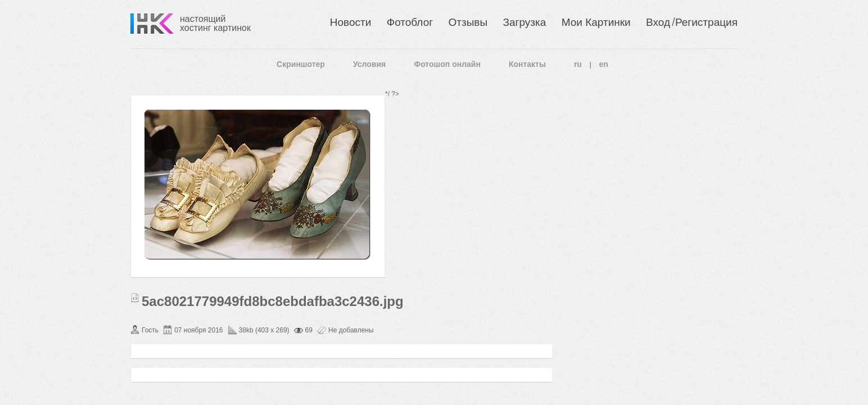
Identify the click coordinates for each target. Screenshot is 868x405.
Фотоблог (410, 22)
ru (578, 64)
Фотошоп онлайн (447, 64)
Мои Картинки (596, 22)
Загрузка (524, 22)
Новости (351, 22)
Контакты (527, 64)
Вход (658, 22)
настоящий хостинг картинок (215, 23)
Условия (369, 64)
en (604, 64)
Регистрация (706, 22)
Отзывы (468, 22)
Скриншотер (301, 64)
